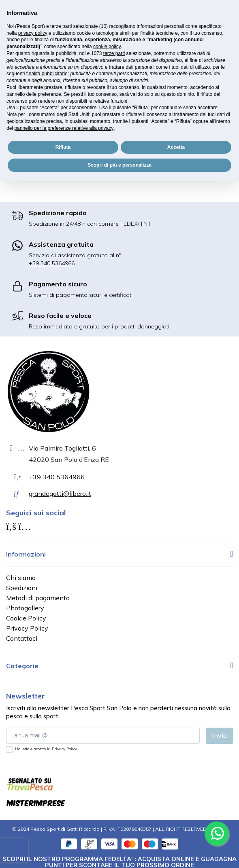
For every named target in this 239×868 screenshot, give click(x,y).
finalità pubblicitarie (47, 74)
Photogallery (25, 608)
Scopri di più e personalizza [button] (119, 165)
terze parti (114, 53)
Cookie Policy (26, 618)
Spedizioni (22, 588)
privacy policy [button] (33, 33)
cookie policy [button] (107, 47)
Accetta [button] (176, 147)
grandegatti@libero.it (60, 493)
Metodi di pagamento (38, 598)
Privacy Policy (27, 628)
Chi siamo (21, 578)
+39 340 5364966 (52, 263)
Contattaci (22, 638)
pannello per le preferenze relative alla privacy (64, 128)
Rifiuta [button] (63, 147)
